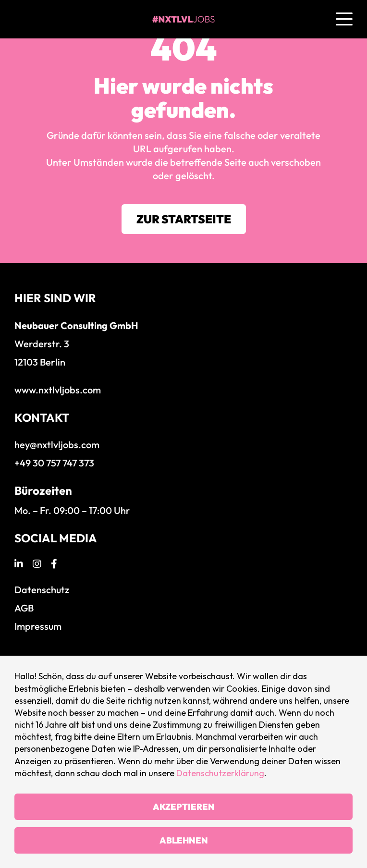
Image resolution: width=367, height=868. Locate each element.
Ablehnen (184, 840)
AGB (24, 608)
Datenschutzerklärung (220, 773)
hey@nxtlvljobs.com (57, 445)
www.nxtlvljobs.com (58, 390)
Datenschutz (42, 590)
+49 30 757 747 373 (54, 463)
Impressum (38, 626)
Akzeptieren (184, 807)
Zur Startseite (184, 219)
